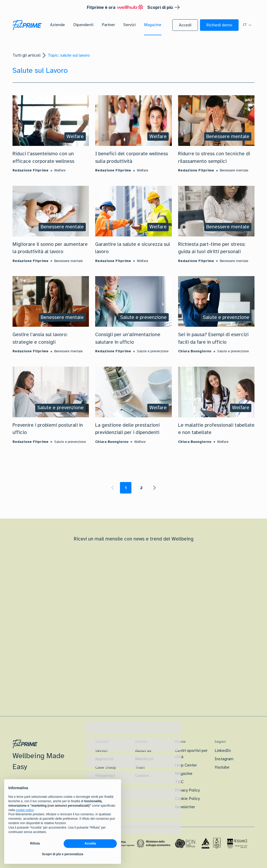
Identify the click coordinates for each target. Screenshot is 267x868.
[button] (185, 25)
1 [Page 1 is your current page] (126, 488)
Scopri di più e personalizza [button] (63, 854)
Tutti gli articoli (26, 55)
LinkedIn (223, 751)
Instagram (224, 759)
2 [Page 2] (141, 488)
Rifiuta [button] (35, 843)
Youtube (222, 767)
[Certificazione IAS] (237, 843)
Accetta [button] (90, 843)
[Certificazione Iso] (211, 843)
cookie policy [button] (25, 810)
